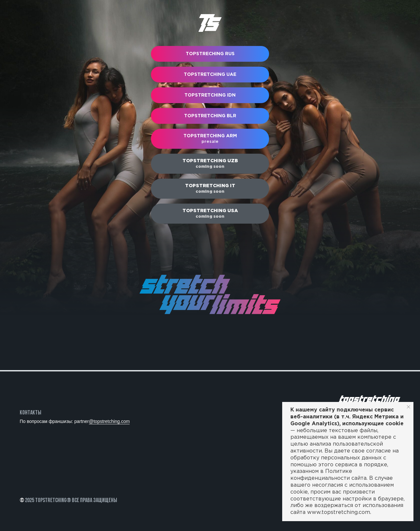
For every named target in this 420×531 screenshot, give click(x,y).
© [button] (22, 501)
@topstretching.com (109, 421)
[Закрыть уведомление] (409, 407)
